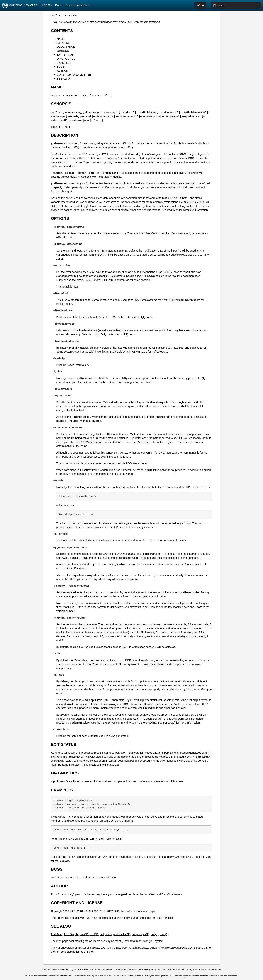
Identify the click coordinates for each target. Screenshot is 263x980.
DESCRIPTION (66, 47)
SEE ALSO (63, 79)
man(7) (164, 934)
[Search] (236, 5)
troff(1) (155, 934)
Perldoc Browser (20, 5)
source (67, 15)
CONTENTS (62, 31)
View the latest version (147, 22)
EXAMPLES (64, 63)
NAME (61, 39)
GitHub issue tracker (129, 970)
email (144, 970)
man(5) (119, 941)
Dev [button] (58, 5)
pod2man (57, 15)
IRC (170, 976)
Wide (200, 5)
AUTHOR (63, 71)
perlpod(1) (169, 723)
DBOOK (88, 970)
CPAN (74, 15)
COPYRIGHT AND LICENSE (74, 75)
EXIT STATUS (65, 55)
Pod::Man (103, 177)
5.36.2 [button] (46, 5)
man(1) (84, 934)
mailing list (160, 976)
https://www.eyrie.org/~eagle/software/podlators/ (164, 948)
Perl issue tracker (142, 976)
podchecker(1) (197, 378)
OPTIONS (63, 51)
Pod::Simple (115, 781)
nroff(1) (94, 934)
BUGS (61, 67)
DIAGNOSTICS (66, 59)
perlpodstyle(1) (140, 934)
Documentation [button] (76, 5)
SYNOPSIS (64, 43)
